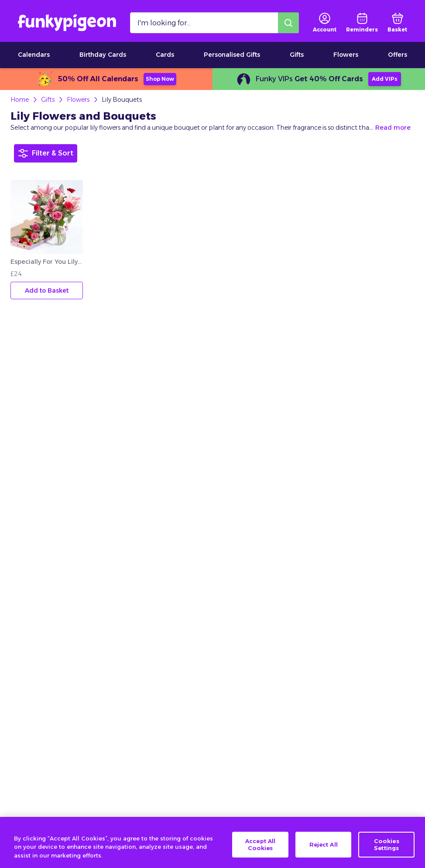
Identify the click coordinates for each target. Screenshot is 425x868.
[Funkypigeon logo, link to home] (67, 23)
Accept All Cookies (260, 852)
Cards (165, 55)
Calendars (34, 55)
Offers (398, 55)
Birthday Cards (103, 55)
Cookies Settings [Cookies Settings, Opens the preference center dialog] (387, 852)
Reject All (324, 852)
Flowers (346, 55)
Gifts (297, 55)
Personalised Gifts (232, 55)
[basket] (397, 23)
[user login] (325, 23)
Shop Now (160, 79)
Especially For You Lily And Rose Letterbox (47, 262)
